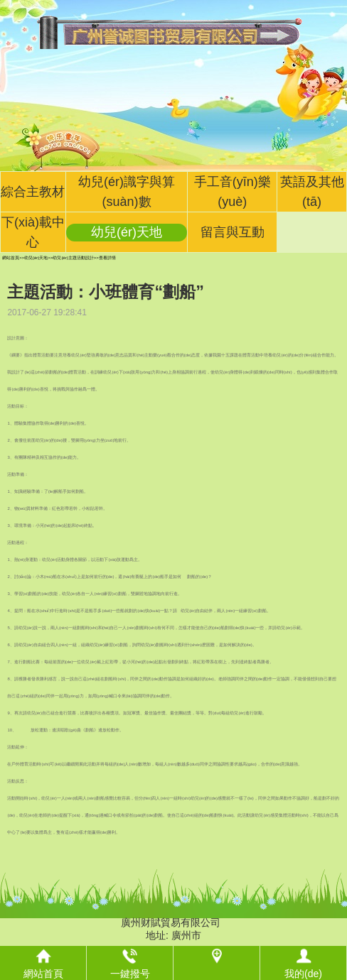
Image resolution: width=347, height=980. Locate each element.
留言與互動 (233, 232)
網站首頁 (11, 258)
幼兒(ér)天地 (127, 232)
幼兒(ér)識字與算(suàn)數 (127, 192)
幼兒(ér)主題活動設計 (73, 258)
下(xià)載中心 (33, 232)
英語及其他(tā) (312, 192)
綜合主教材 (33, 192)
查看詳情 (107, 258)
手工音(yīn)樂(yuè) (233, 192)
